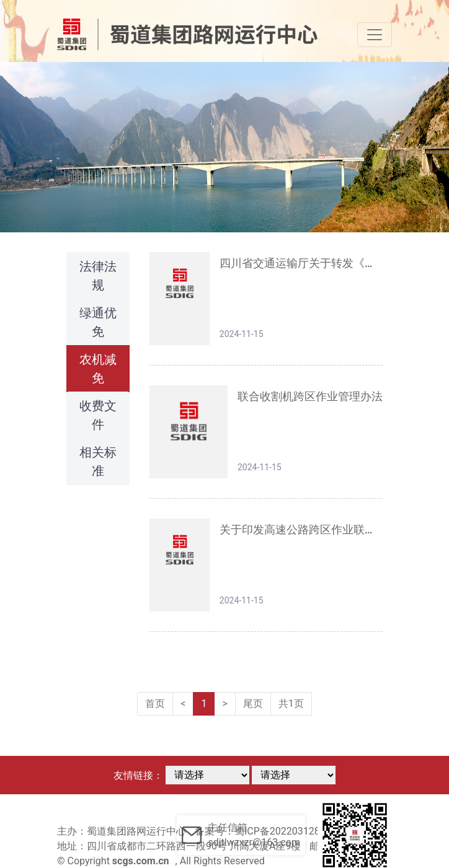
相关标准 (98, 462)
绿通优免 (98, 322)
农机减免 (98, 369)
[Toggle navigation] (375, 35)
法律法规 (98, 276)
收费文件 (98, 415)
